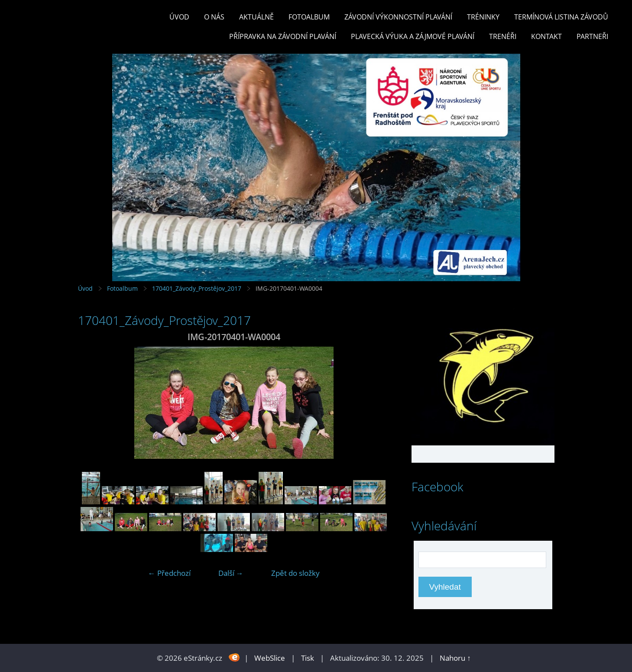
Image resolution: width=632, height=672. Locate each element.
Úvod (179, 17)
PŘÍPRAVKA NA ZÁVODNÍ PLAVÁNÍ (283, 36)
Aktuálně (256, 17)
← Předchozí (169, 573)
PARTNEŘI (592, 36)
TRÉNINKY (483, 17)
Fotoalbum (309, 17)
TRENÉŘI (503, 36)
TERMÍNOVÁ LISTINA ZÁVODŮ (561, 17)
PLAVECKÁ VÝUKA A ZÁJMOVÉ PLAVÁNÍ (413, 36)
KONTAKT (546, 36)
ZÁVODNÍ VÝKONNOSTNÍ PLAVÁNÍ (398, 17)
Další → (231, 573)
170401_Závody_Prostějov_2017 (197, 288)
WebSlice (270, 658)
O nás (214, 17)
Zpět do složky (295, 573)
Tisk (308, 658)
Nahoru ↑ (455, 658)
